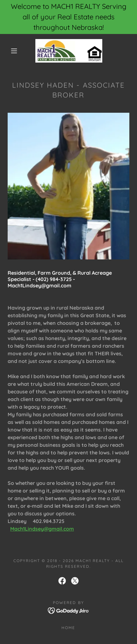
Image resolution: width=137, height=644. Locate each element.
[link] (69, 51)
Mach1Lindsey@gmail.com (42, 529)
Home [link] (68, 628)
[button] (14, 51)
